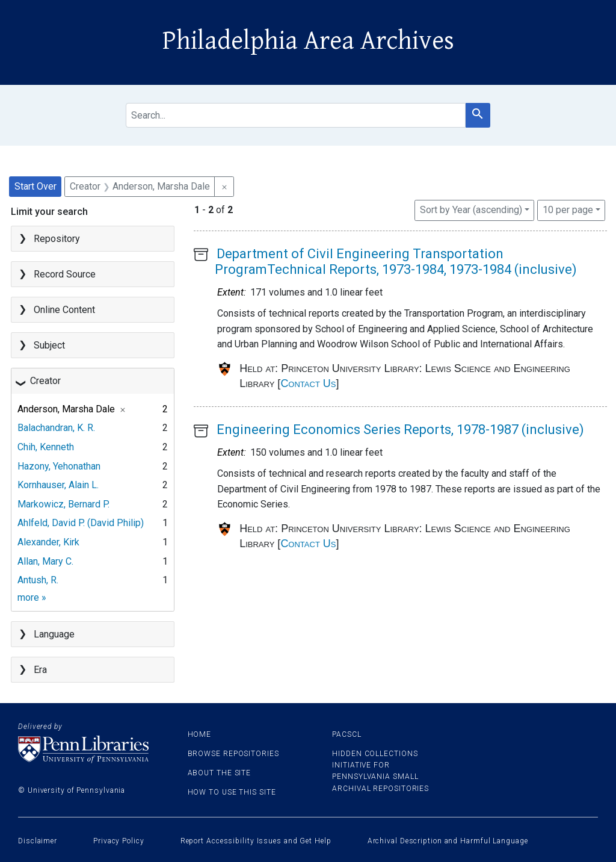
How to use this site (232, 792)
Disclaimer (38, 841)
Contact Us (308, 383)
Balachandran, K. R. (56, 428)
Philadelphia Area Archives (308, 41)
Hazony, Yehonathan (59, 466)
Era (40, 670)
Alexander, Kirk (48, 542)
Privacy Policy (119, 841)
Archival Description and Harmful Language (448, 841)
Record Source (65, 274)
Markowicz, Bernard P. (63, 504)
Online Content (64, 310)
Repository (57, 239)
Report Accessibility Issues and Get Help (256, 841)
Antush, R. (38, 580)
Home (200, 734)
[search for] (296, 115)
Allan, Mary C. (45, 561)
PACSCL (346, 734)
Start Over (35, 186)
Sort (471, 210)
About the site (220, 773)
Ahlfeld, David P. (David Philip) (81, 523)
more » (32, 597)
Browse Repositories (233, 754)
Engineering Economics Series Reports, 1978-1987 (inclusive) (400, 429)
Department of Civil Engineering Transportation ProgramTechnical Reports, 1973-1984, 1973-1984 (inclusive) (396, 262)
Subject (49, 345)
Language (54, 634)
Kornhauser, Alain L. (58, 485)
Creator (45, 381)
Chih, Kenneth (46, 447)
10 (568, 209)
